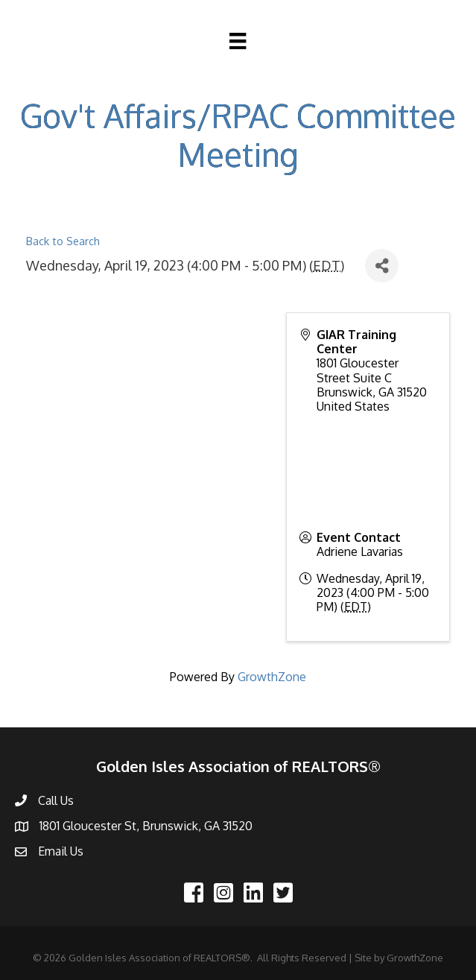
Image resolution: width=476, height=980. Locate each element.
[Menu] (238, 41)
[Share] (382, 266)
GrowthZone (272, 677)
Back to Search (63, 241)
